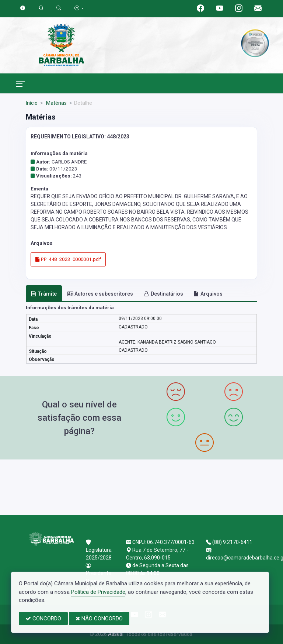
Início (32, 103)
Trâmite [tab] (44, 294)
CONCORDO (43, 619)
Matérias (56, 103)
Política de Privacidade (98, 592)
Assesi (116, 634)
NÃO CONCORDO (99, 619)
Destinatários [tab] (163, 294)
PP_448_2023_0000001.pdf (68, 259)
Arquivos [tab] (208, 294)
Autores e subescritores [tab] (100, 294)
